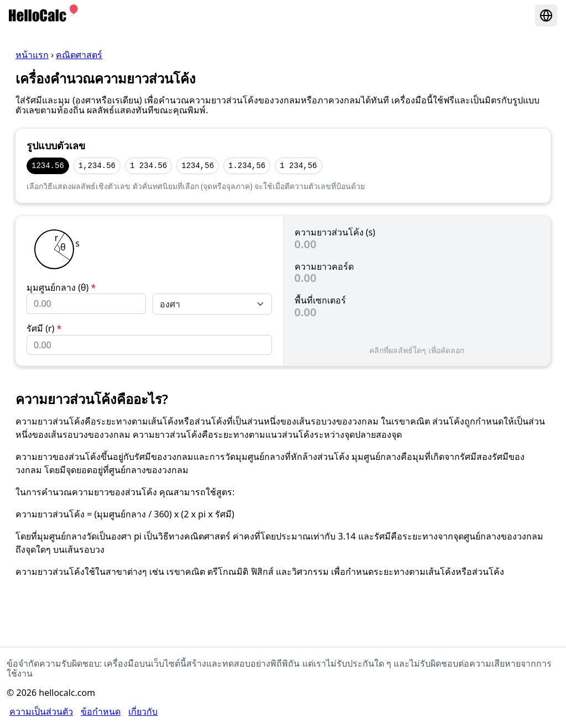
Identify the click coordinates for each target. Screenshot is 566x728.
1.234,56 (247, 166)
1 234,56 (298, 166)
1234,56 (198, 166)
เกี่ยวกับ (143, 711)
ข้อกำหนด (101, 711)
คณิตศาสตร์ (79, 55)
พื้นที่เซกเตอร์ (320, 300)
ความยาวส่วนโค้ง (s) (335, 232)
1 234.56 (148, 166)
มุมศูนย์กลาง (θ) (61, 287)
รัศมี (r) (44, 328)
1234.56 (48, 166)
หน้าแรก (32, 55)
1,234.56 (97, 166)
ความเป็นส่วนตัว (41, 711)
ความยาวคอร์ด (324, 266)
